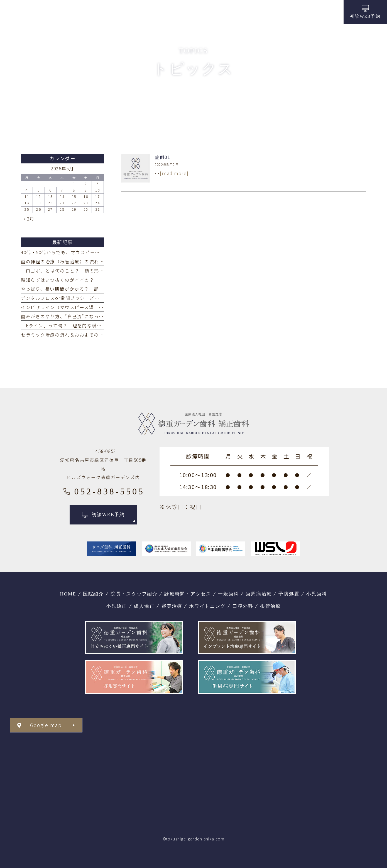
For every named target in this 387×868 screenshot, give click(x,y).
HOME (68, 594)
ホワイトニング (207, 606)
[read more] (174, 173)
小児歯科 (317, 594)
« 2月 (29, 219)
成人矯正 (144, 606)
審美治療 (172, 606)
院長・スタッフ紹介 (134, 594)
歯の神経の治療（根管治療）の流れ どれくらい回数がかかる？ (92, 262)
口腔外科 (243, 606)
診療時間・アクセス (188, 594)
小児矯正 (117, 606)
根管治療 (270, 606)
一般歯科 (228, 594)
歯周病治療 (259, 594)
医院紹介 (93, 594)
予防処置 (289, 594)
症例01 (163, 157)
